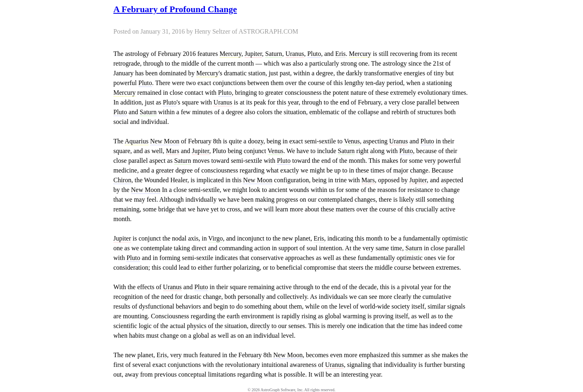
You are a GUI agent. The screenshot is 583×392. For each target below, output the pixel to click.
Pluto (314, 54)
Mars (173, 151)
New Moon (165, 141)
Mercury (230, 54)
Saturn (274, 54)
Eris (340, 54)
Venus (352, 141)
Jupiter (253, 54)
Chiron (122, 180)
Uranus (295, 54)
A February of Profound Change (175, 9)
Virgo (215, 238)
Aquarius (137, 141)
